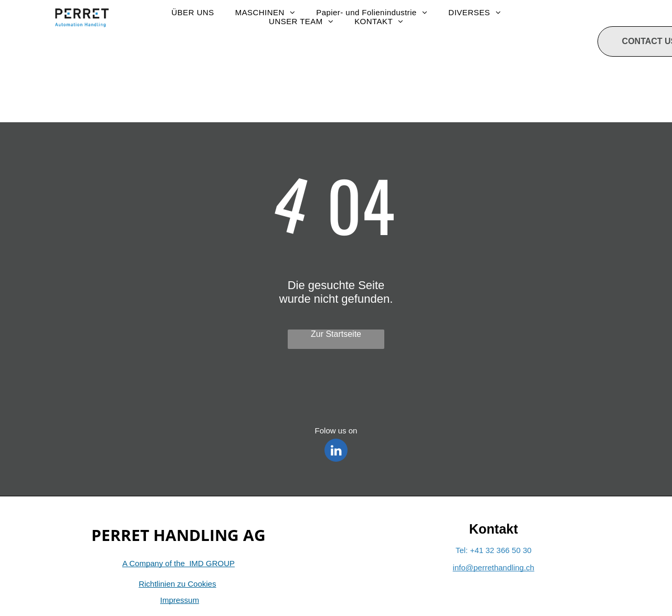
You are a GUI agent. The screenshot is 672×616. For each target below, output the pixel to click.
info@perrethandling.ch (493, 567)
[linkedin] (336, 452)
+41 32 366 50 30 (501, 550)
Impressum (180, 600)
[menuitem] (193, 12)
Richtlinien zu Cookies (177, 584)
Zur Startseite (336, 334)
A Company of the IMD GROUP (178, 563)
